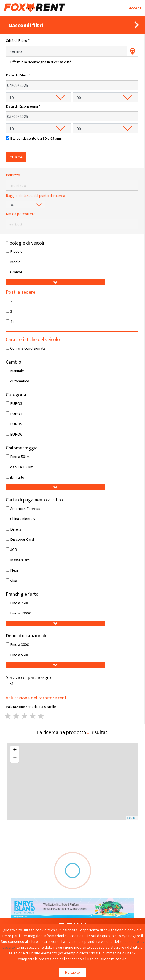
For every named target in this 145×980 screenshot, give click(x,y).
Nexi (14, 570)
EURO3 (16, 403)
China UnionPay (23, 519)
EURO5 (16, 424)
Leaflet (132, 818)
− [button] (15, 759)
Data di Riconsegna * (23, 106)
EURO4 (16, 414)
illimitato (17, 477)
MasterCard (20, 560)
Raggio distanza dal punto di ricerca (35, 196)
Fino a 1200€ (20, 613)
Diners (16, 529)
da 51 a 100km (22, 467)
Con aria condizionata (28, 348)
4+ (12, 322)
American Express (25, 509)
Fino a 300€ (19, 644)
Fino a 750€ (19, 603)
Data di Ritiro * (18, 75)
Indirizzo (13, 175)
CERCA (16, 157)
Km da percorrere (21, 214)
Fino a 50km (20, 457)
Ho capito (72, 972)
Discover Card (22, 539)
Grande (16, 272)
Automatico (20, 381)
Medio (15, 262)
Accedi (135, 8)
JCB (14, 550)
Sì (12, 684)
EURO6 (16, 434)
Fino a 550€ (19, 655)
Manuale (17, 371)
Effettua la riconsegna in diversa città (41, 62)
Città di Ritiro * (18, 40)
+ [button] (15, 750)
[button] (55, 282)
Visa (14, 581)
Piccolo (16, 251)
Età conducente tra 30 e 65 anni (36, 138)
